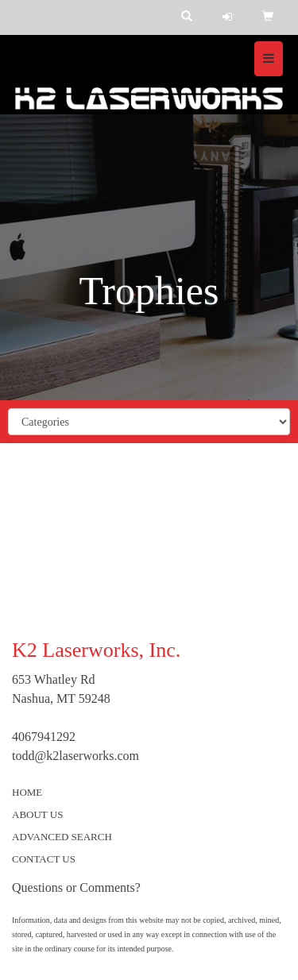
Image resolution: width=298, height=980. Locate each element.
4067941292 (44, 737)
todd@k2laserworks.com (75, 756)
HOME (27, 792)
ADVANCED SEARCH (62, 837)
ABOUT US (37, 814)
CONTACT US (44, 859)
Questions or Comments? (76, 887)
